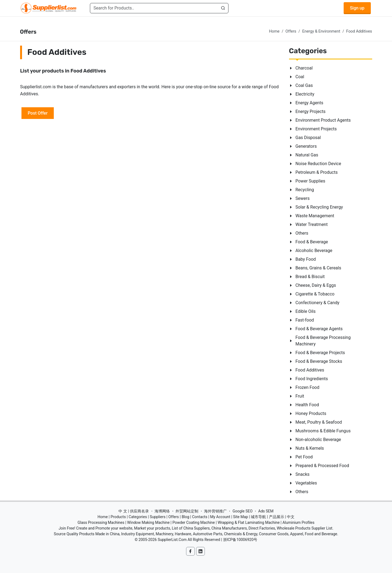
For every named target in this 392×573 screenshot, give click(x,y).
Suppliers (158, 517)
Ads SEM (266, 511)
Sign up (357, 8)
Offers (291, 31)
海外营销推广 (215, 511)
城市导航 (258, 517)
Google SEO (243, 511)
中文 (291, 517)
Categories (138, 517)
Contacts (200, 517)
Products (118, 517)
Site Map (241, 517)
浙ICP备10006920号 (240, 540)
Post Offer (38, 113)
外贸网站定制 (187, 511)
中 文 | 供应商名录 (134, 511)
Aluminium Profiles (299, 522)
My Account (220, 517)
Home (274, 31)
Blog (186, 517)
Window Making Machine (148, 522)
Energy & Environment (321, 31)
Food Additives (359, 31)
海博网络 (162, 511)
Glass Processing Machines (101, 522)
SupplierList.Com (172, 540)
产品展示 (277, 517)
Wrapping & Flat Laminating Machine (249, 522)
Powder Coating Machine (194, 522)
